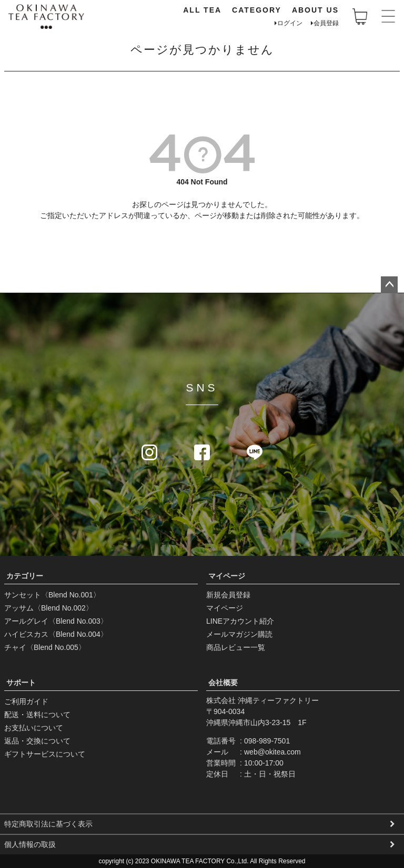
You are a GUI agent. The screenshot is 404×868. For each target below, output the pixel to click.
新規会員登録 (228, 595)
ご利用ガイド (26, 701)
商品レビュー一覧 (236, 647)
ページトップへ (389, 285)
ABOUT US (315, 10)
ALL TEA (202, 10)
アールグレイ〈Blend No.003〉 (56, 621)
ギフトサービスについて (45, 754)
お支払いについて (34, 728)
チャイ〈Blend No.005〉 (45, 647)
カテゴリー (25, 576)
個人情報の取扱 (30, 844)
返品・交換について (37, 741)
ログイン (290, 23)
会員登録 (326, 23)
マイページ (227, 576)
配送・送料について (37, 715)
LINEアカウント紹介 (240, 621)
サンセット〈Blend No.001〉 (52, 595)
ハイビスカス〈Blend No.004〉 (56, 634)
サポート (21, 683)
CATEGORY (257, 10)
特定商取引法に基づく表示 (48, 824)
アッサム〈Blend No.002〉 (49, 608)
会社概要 (223, 683)
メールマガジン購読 (239, 634)
